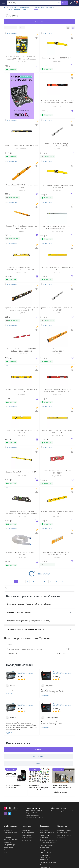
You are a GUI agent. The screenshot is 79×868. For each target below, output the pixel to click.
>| (63, 581)
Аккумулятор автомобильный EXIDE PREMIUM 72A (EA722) (25, 673)
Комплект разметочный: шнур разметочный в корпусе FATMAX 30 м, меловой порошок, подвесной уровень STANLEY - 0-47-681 (22, 59)
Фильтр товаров (39, 22)
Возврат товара (10, 845)
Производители (10, 850)
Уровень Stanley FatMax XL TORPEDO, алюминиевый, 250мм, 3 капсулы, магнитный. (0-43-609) (22, 514)
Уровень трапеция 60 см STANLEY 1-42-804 (57, 58)
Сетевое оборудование (48, 843)
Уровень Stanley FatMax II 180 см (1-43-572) (22, 472)
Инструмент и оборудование (20, 7)
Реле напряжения (28, 833)
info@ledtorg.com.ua (59, 808)
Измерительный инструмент (44, 7)
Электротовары (45, 852)
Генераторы (26, 830)
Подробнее (9, 693)
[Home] (5, 7)
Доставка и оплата (64, 835)
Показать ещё (40, 574)
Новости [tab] (38, 750)
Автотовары (44, 830)
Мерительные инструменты (18, 9)
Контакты (7, 842)
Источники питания (47, 833)
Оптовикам (61, 838)
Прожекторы (26, 835)
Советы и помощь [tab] (38, 757)
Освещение (44, 855)
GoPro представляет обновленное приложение (13, 788)
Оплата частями (63, 833)
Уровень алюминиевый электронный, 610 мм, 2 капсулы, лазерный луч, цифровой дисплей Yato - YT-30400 (57, 102)
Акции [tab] (38, 763)
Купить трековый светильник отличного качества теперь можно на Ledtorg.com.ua (62, 789)
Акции (6, 852)
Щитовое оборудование (48, 862)
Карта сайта (8, 847)
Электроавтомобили (47, 845)
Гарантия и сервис (64, 830)
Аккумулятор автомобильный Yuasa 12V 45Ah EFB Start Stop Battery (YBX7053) (63, 673)
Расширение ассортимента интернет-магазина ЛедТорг (39, 788)
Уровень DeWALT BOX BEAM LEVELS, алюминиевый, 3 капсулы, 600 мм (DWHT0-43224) (22, 269)
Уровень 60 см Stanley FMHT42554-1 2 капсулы (22, 145)
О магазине (8, 830)
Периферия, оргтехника (48, 840)
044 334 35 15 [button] (33, 808)
